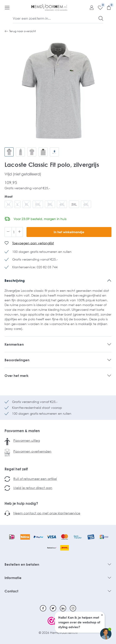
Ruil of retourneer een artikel (35, 479)
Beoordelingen (17, 360)
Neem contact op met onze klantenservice (47, 513)
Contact (11, 591)
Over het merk (17, 376)
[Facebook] (43, 608)
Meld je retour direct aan (33, 488)
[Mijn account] (90, 7)
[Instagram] (73, 608)
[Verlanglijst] (99, 7)
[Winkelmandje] (107, 7)
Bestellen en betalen (22, 564)
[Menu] (7, 7)
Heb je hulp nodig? (21, 503)
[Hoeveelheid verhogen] (19, 232)
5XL (74, 204)
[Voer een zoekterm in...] (56, 18)
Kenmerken (14, 344)
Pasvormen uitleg (27, 440)
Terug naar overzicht (20, 31)
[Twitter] (53, 608)
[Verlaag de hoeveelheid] (8, 232)
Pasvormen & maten (22, 431)
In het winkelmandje (69, 232)
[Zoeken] (101, 18)
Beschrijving (15, 280)
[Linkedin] (63, 608)
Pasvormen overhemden (32, 451)
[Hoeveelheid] (14, 232)
